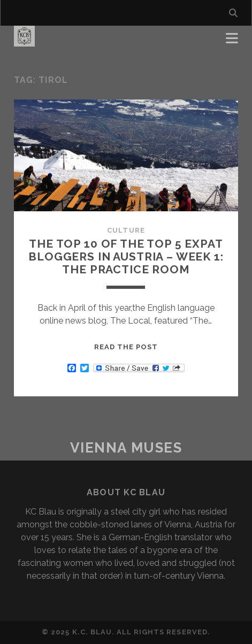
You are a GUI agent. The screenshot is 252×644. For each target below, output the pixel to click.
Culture (126, 230)
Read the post (126, 347)
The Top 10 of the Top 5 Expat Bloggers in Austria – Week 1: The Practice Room (126, 256)
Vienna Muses (126, 448)
